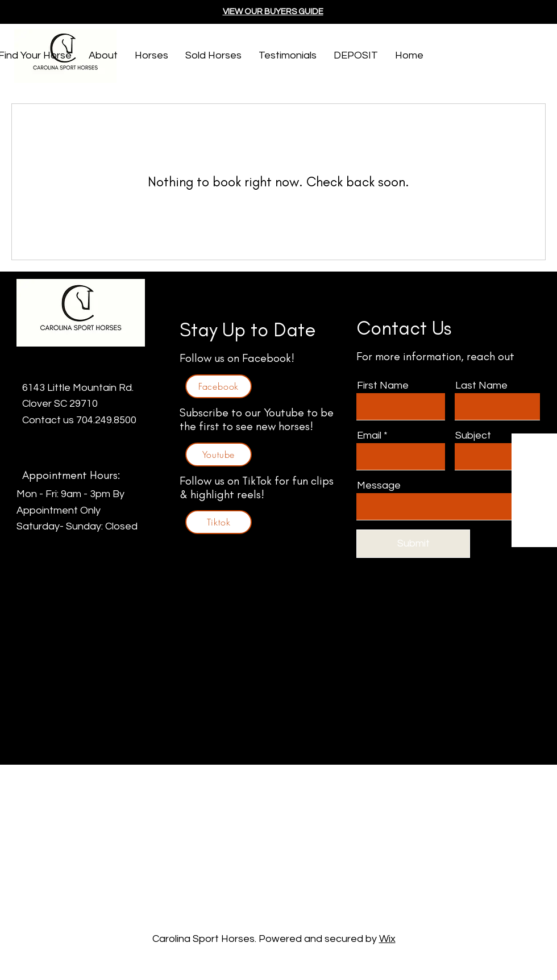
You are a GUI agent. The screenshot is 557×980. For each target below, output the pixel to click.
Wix (387, 939)
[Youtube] (219, 454)
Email (369, 436)
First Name (383, 386)
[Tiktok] (219, 522)
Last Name (481, 386)
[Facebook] (219, 386)
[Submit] (413, 544)
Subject (473, 436)
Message (379, 486)
